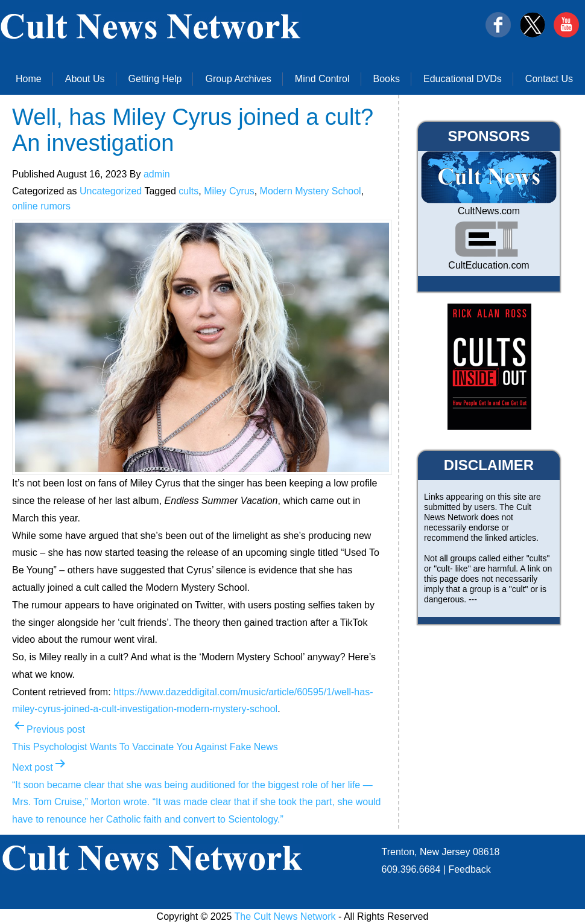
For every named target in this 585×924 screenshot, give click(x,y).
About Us (85, 79)
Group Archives (238, 79)
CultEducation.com (489, 265)
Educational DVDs (463, 79)
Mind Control (322, 79)
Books (387, 79)
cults (188, 191)
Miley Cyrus (229, 191)
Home (29, 79)
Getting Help (155, 79)
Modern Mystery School (311, 191)
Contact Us (549, 79)
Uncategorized (111, 191)
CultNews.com (489, 211)
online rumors (41, 206)
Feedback (469, 869)
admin (157, 174)
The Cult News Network (285, 916)
